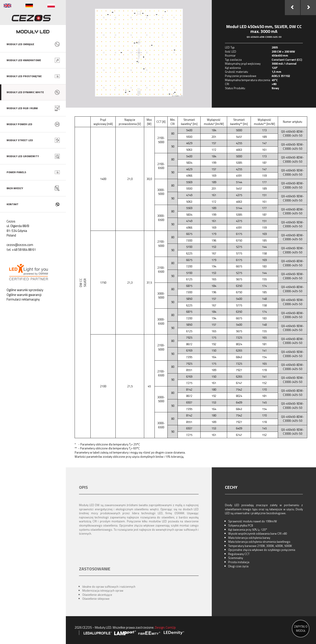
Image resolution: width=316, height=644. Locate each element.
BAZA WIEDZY (15, 188)
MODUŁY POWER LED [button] (19, 124)
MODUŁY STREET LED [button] (20, 140)
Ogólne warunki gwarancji (24, 295)
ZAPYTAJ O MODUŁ (301, 629)
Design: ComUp (165, 627)
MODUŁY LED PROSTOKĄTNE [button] (24, 76)
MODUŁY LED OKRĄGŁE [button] (20, 44)
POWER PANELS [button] (16, 172)
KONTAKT (13, 204)
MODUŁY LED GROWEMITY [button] (23, 156)
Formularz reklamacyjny (23, 299)
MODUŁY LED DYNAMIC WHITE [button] (25, 92)
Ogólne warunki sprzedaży (25, 290)
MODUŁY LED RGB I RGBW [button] (22, 108)
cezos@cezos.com (20, 245)
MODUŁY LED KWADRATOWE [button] (24, 60)
